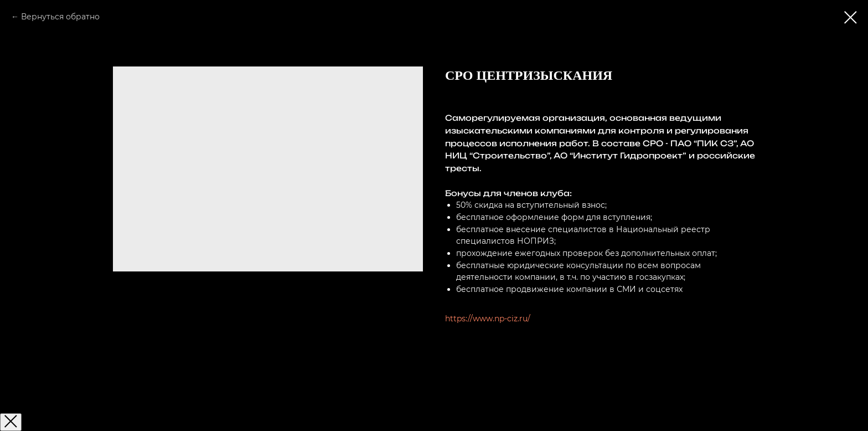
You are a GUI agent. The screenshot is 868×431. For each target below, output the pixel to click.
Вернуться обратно (60, 17)
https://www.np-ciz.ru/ (488, 319)
